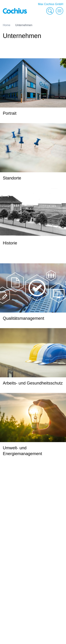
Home (7, 25)
